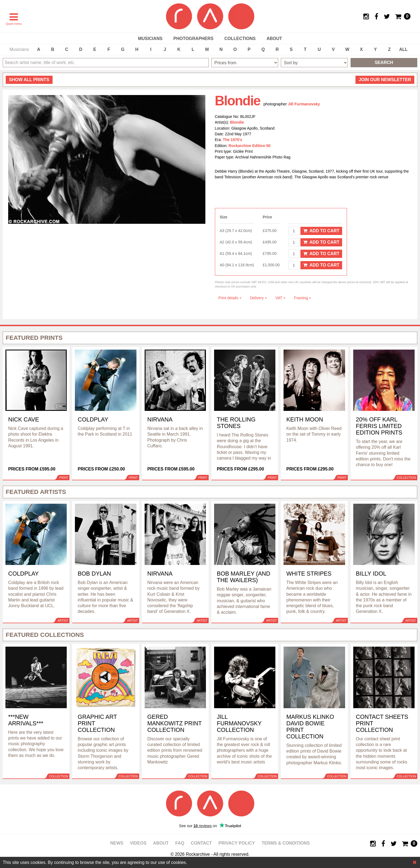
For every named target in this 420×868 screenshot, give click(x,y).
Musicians (150, 39)
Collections (240, 39)
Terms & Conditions (286, 843)
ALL (404, 49)
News (117, 843)
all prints (29, 80)
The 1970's (232, 140)
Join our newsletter (385, 80)
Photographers (193, 39)
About (274, 39)
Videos (138, 843)
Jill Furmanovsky (304, 104)
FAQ (180, 843)
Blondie (237, 122)
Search (384, 62)
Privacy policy (237, 843)
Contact (201, 843)
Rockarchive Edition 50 (249, 146)
